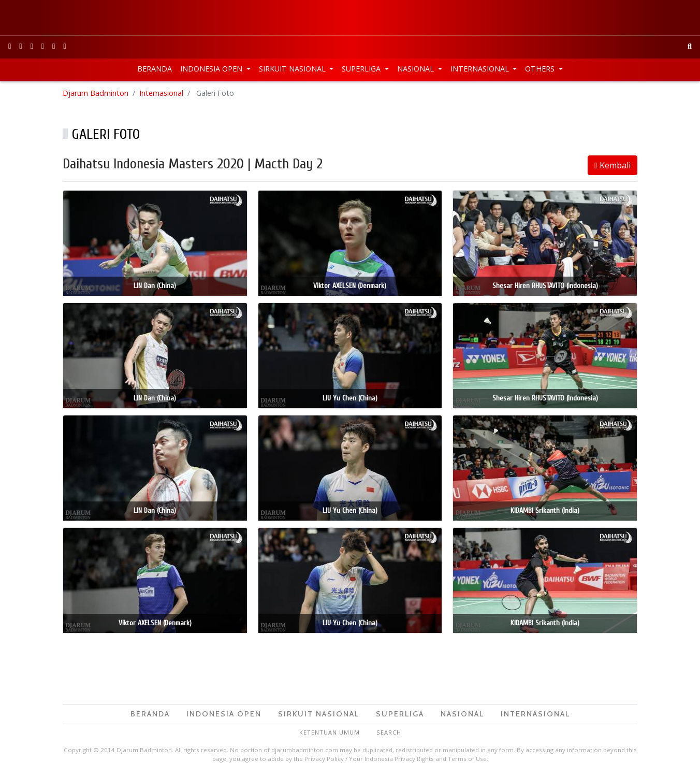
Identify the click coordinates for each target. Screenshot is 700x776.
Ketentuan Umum (330, 732)
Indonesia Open (212, 69)
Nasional (417, 69)
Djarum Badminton (96, 93)
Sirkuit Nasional (293, 69)
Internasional (481, 69)
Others (541, 69)
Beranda (155, 69)
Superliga (362, 69)
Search (389, 732)
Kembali (612, 165)
